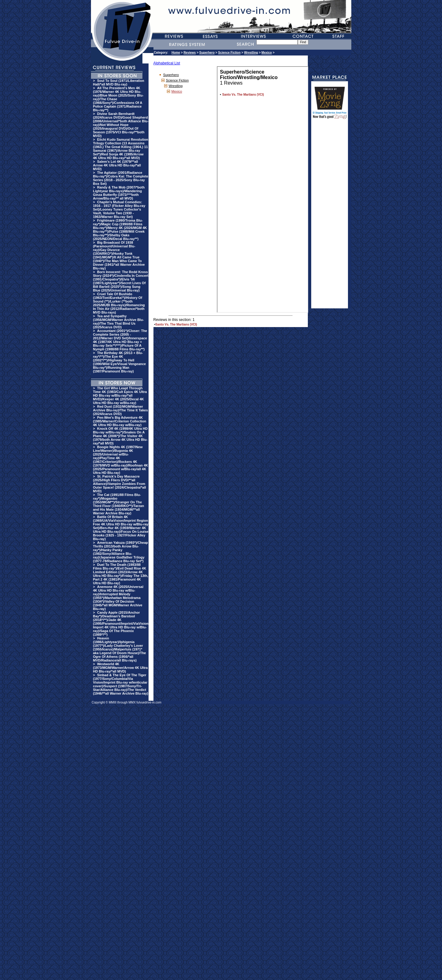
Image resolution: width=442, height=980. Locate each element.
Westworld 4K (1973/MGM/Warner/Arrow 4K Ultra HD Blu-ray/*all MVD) (121, 668)
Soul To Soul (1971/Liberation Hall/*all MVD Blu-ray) (119, 82)
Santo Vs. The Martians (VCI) (176, 324)
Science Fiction (229, 53)
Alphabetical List (167, 63)
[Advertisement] (330, 216)
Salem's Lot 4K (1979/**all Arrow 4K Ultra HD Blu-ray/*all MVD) (117, 165)
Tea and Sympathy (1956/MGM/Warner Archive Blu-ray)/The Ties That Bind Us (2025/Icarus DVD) (119, 322)
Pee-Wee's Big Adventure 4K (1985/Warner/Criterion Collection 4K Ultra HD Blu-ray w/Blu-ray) (120, 421)
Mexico (267, 53)
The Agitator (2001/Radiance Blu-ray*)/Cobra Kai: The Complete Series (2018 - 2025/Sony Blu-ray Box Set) (121, 178)
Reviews (190, 53)
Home (176, 53)
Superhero (207, 53)
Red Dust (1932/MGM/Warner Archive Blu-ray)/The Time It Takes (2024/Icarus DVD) (121, 410)
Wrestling (251, 53)
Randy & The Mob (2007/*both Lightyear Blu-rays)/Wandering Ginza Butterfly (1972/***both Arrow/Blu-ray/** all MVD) (119, 193)
